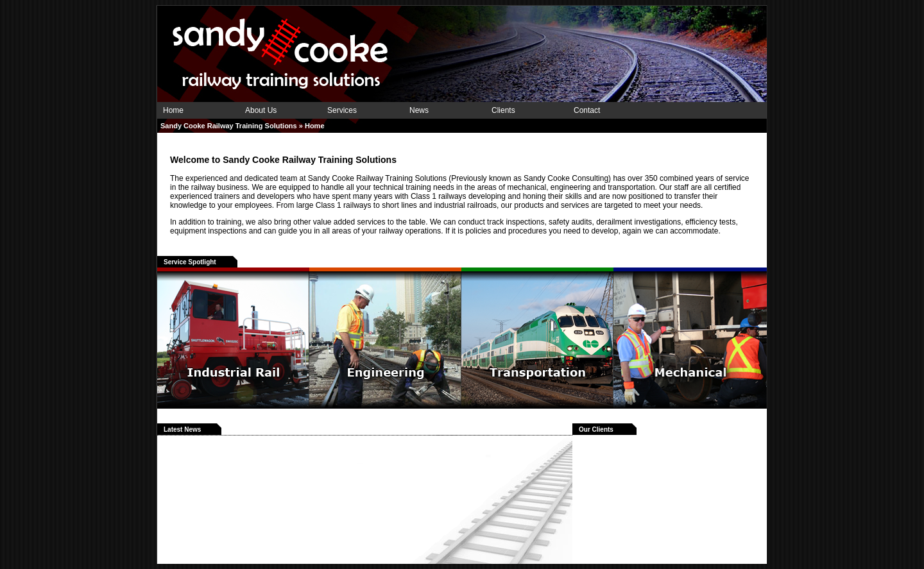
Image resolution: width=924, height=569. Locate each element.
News (419, 110)
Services (342, 110)
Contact (587, 110)
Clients (503, 110)
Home (173, 110)
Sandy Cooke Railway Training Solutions (229, 126)
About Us (261, 110)
